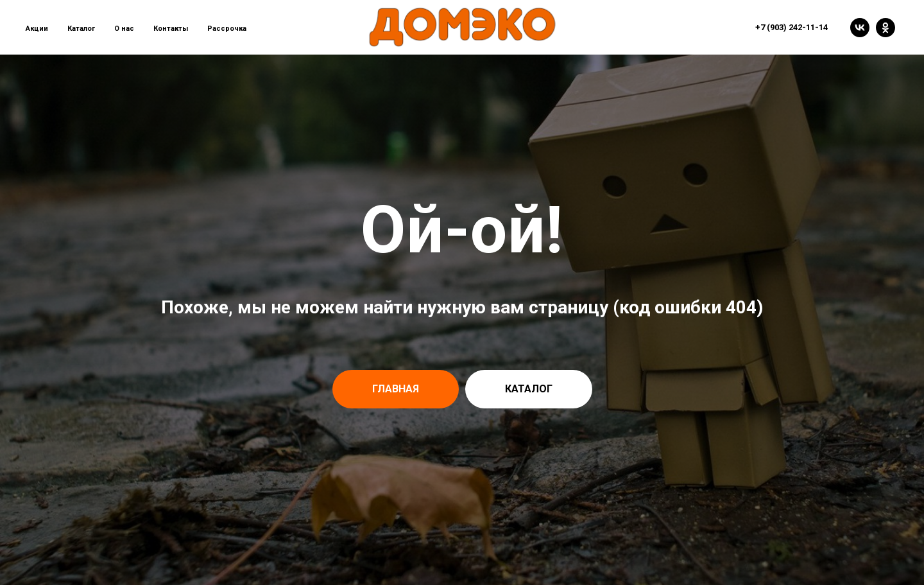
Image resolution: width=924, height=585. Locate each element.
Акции (37, 29)
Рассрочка (227, 29)
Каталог (81, 29)
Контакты (171, 29)
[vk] (860, 28)
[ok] (886, 28)
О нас (124, 29)
